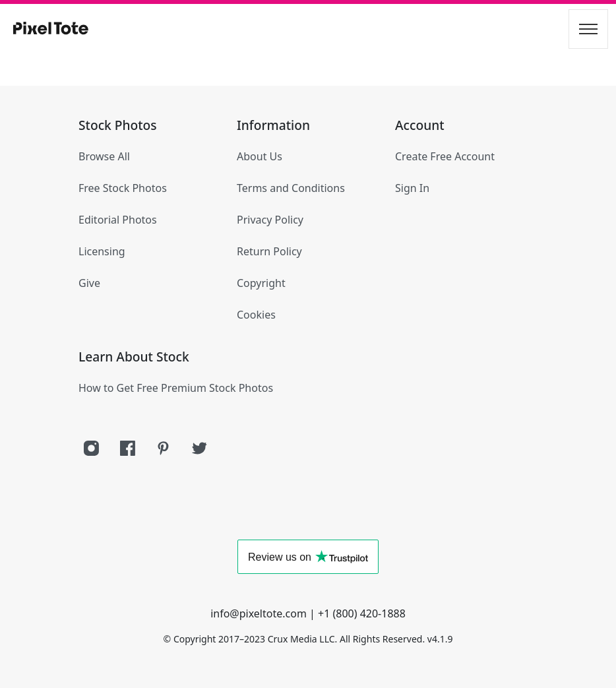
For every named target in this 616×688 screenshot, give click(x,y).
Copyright (261, 283)
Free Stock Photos (123, 188)
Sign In (412, 188)
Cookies (256, 315)
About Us (260, 156)
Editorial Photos (118, 220)
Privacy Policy (270, 220)
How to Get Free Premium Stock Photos (176, 388)
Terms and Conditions (291, 188)
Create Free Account (445, 156)
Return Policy (269, 251)
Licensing (102, 251)
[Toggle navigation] (588, 29)
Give (89, 283)
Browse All (104, 156)
